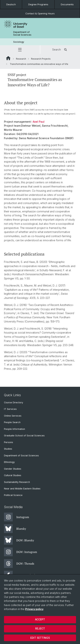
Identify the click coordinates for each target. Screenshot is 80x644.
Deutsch (11, 4)
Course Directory (14, 402)
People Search (12, 422)
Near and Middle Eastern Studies (22, 489)
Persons (9, 442)
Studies (8, 449)
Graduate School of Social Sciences (24, 436)
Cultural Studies (13, 475)
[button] (20, 50)
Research (21, 59)
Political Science (13, 495)
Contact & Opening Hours (40, 13)
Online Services (13, 416)
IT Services (10, 409)
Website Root (8, 58)
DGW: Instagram (20, 552)
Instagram (17, 517)
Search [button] (60, 50)
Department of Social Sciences (22, 33)
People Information (15, 429)
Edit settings (40, 638)
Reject (40, 628)
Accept (40, 619)
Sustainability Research (17, 482)
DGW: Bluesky (19, 540)
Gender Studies (13, 469)
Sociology (19, 42)
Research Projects (41, 59)
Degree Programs (38, 4)
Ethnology (9, 462)
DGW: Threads (19, 564)
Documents (67, 4)
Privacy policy (34, 609)
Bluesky (15, 529)
